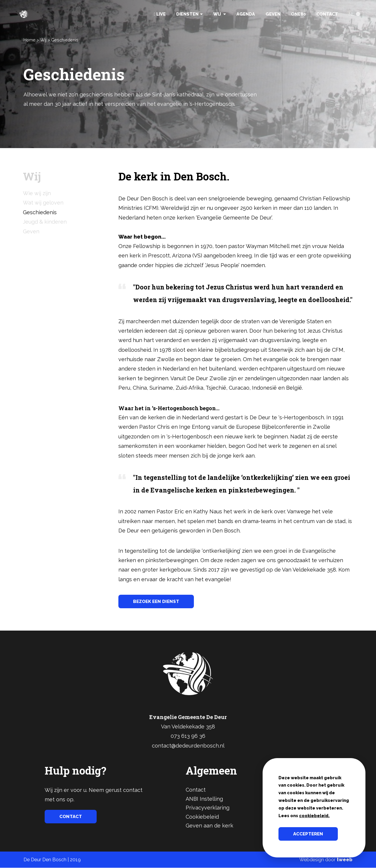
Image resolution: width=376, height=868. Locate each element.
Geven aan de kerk (209, 826)
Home (30, 40)
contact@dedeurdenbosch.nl (188, 746)
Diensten (189, 14)
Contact (327, 14)
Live (160, 14)
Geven (273, 14)
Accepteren (309, 834)
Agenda (246, 14)
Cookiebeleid (202, 817)
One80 (298, 14)
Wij (220, 14)
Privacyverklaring (208, 808)
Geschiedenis (65, 40)
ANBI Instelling (204, 799)
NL (354, 14)
